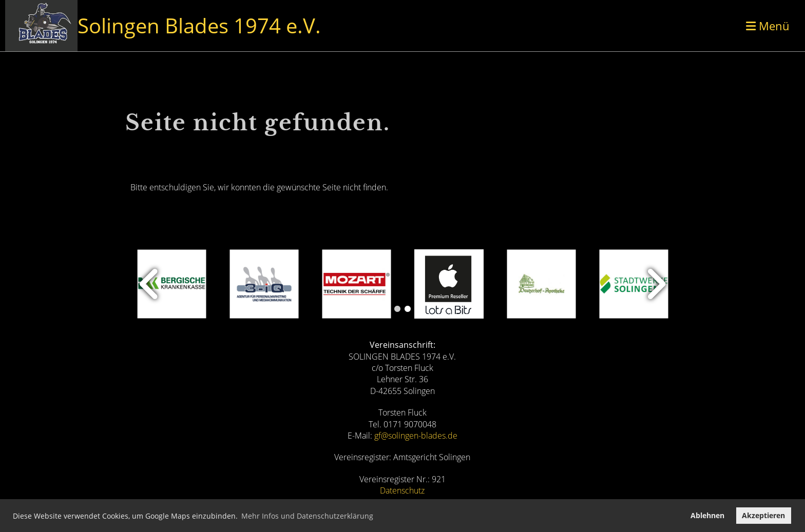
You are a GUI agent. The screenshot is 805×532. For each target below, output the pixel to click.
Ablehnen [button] (707, 515)
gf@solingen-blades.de (416, 436)
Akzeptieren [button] (763, 515)
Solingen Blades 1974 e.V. (199, 25)
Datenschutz (402, 490)
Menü (768, 26)
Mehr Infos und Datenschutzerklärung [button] (307, 516)
